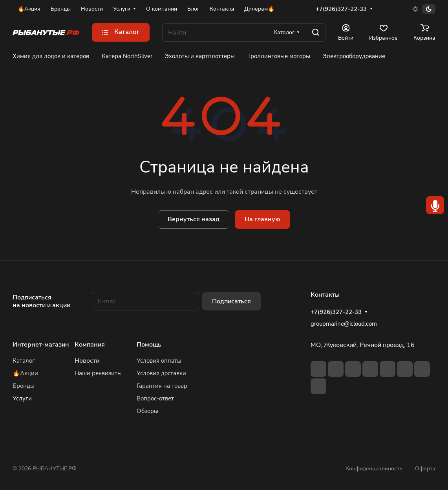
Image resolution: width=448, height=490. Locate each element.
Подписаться (231, 301)
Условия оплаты (159, 361)
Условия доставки (161, 373)
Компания (90, 345)
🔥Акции (25, 373)
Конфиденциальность (374, 469)
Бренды (24, 386)
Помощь (149, 345)
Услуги (22, 398)
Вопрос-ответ (155, 398)
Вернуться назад (194, 219)
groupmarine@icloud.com (344, 324)
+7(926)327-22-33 (341, 9)
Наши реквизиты (98, 373)
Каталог (24, 361)
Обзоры (147, 411)
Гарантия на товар (162, 386)
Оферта (425, 469)
